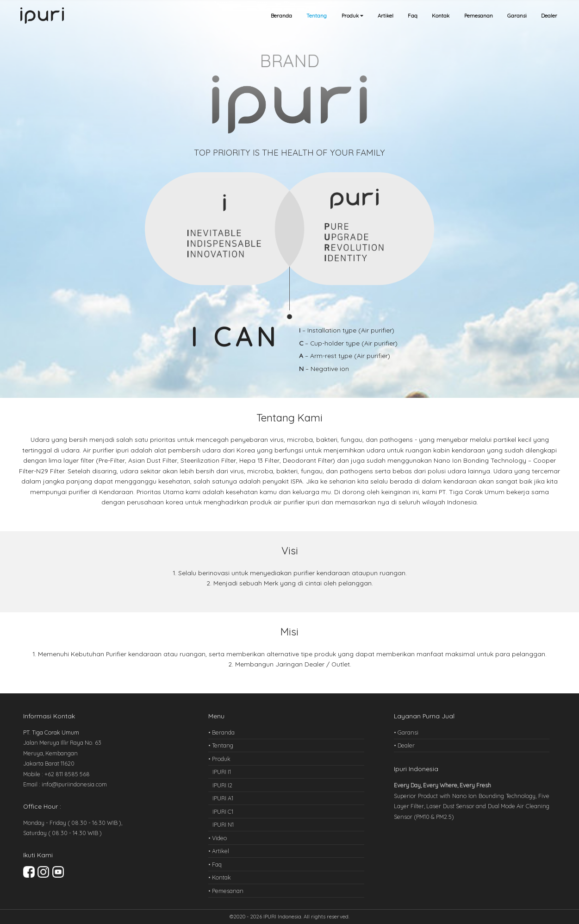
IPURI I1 (222, 772)
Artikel (386, 16)
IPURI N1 (223, 824)
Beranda (281, 16)
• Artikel (219, 851)
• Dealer (404, 745)
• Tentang (221, 745)
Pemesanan (479, 16)
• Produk (219, 759)
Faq (413, 16)
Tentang (317, 16)
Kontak (441, 16)
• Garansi (406, 732)
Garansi (517, 16)
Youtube (58, 872)
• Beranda (221, 732)
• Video (218, 838)
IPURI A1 (223, 798)
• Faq (215, 864)
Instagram (43, 872)
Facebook (29, 872)
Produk (352, 16)
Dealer (549, 16)
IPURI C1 (223, 811)
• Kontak (220, 877)
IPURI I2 (222, 785)
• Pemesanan (226, 891)
